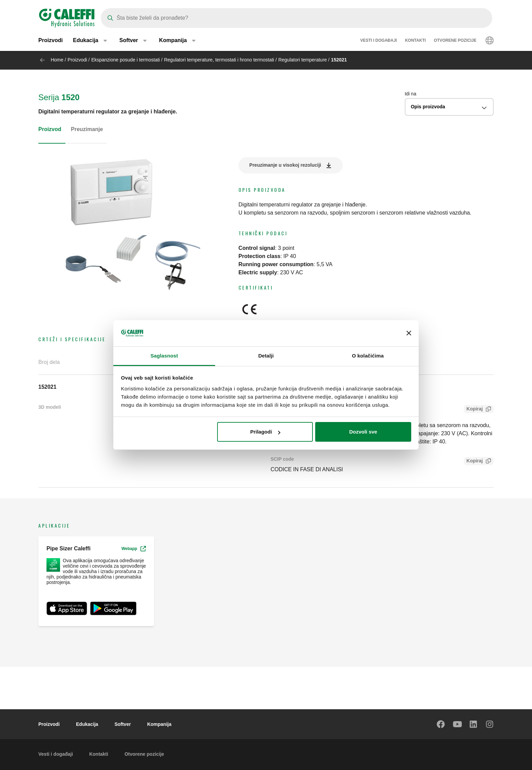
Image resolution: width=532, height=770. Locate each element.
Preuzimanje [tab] (87, 129)
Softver (122, 724)
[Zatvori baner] (409, 333)
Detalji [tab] (266, 356)
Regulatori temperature (302, 60)
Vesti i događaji (379, 41)
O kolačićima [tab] (368, 356)
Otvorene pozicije (455, 41)
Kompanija (159, 724)
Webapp (134, 549)
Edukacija (87, 724)
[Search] (297, 18)
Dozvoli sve (363, 432)
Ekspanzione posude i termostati (126, 60)
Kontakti (415, 41)
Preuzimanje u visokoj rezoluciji (285, 165)
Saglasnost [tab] (164, 356)
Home (57, 60)
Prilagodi (265, 432)
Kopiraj (473, 410)
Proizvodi (51, 41)
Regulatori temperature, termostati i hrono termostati (219, 60)
